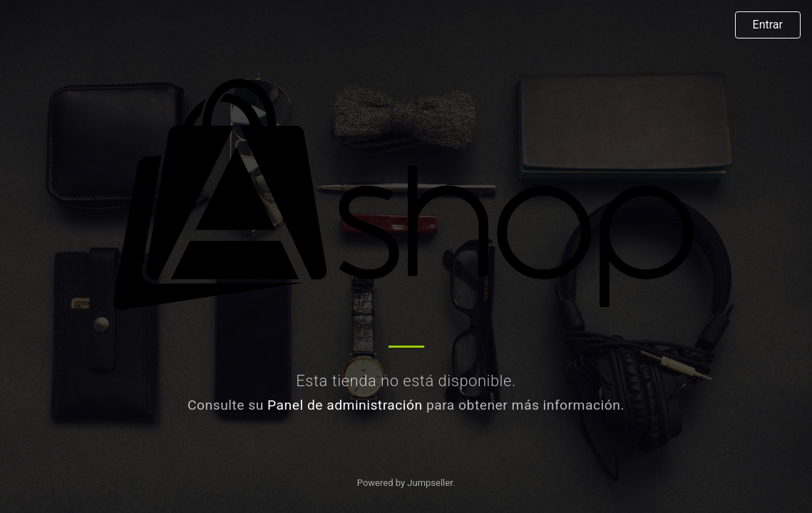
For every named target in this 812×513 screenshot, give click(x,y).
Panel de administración (345, 405)
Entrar (768, 25)
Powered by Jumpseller (405, 483)
